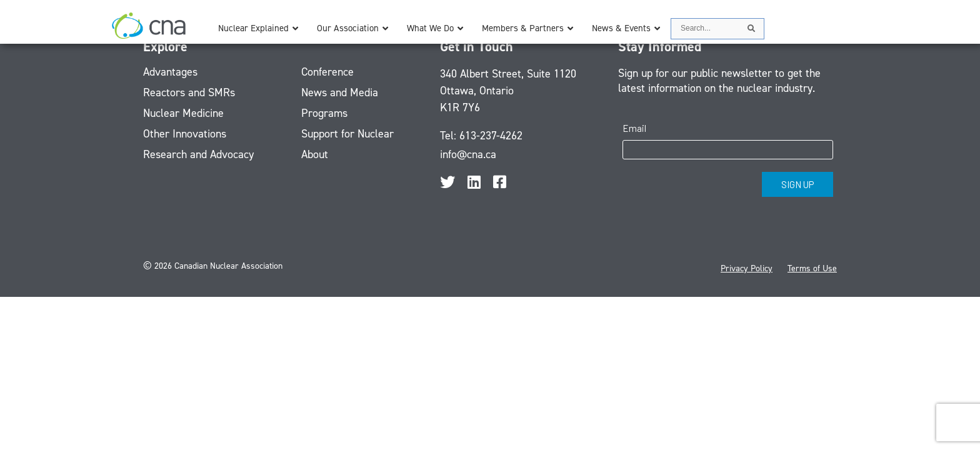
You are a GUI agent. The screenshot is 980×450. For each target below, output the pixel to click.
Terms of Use (812, 268)
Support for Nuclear (347, 134)
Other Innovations (185, 134)
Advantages (170, 72)
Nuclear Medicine (183, 113)
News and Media (340, 92)
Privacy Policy (747, 268)
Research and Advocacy (198, 154)
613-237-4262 (491, 136)
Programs (324, 113)
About (315, 154)
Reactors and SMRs (189, 92)
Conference (327, 72)
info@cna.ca (468, 154)
